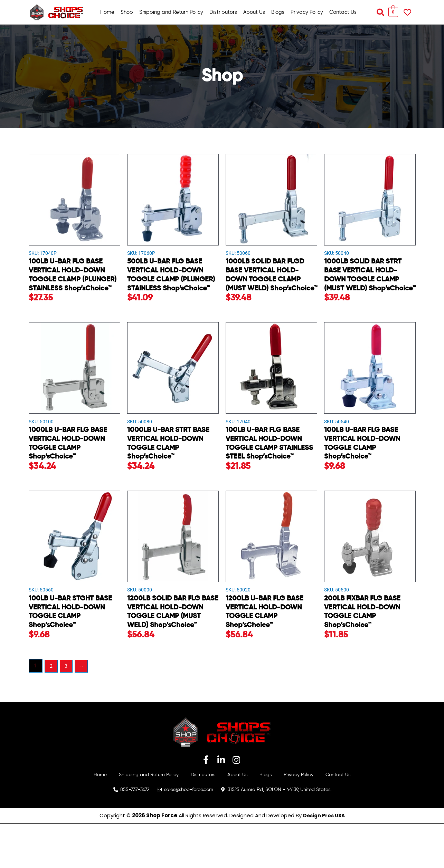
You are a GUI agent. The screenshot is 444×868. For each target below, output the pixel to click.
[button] (380, 12)
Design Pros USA (324, 860)
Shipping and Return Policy (171, 12)
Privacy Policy (307, 12)
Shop (127, 12)
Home (107, 12)
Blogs (278, 12)
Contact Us (343, 12)
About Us (254, 12)
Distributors (223, 12)
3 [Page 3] (67, 709)
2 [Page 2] (51, 709)
